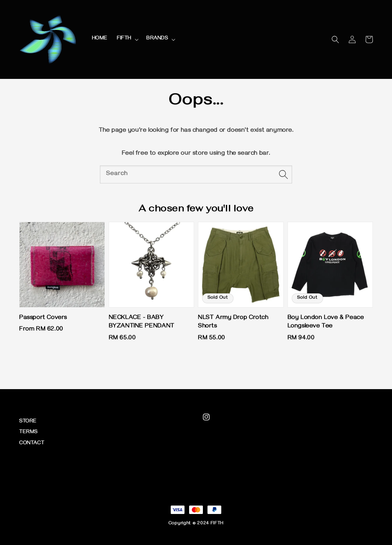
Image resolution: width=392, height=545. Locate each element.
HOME (100, 39)
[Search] (283, 174)
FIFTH (124, 39)
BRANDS (157, 39)
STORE (28, 422)
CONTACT (32, 444)
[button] (335, 39)
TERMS (28, 433)
